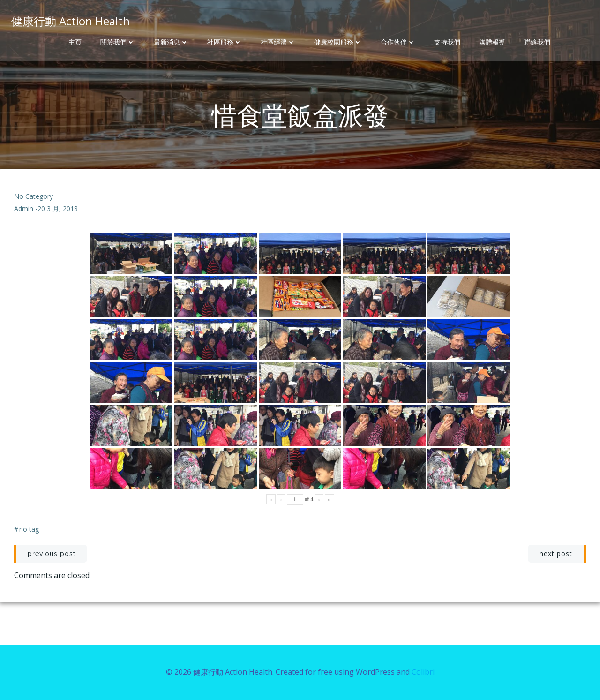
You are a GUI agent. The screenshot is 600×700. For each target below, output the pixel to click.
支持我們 (447, 42)
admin (24, 208)
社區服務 (225, 42)
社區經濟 (278, 42)
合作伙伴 (398, 42)
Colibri (423, 672)
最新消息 (171, 42)
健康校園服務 (338, 42)
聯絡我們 (537, 42)
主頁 (75, 42)
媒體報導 (492, 42)
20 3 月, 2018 (58, 208)
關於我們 (118, 42)
